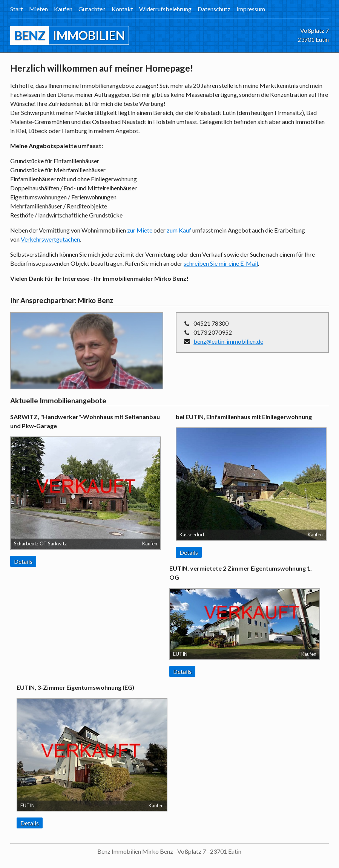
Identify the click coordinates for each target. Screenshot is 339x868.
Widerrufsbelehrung (165, 9)
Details (23, 561)
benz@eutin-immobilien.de (228, 341)
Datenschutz (214, 9)
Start (17, 9)
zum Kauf (179, 230)
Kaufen (63, 9)
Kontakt (122, 9)
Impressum (251, 9)
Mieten (38, 9)
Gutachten (92, 9)
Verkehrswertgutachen (50, 239)
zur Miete (140, 230)
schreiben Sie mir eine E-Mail (221, 263)
